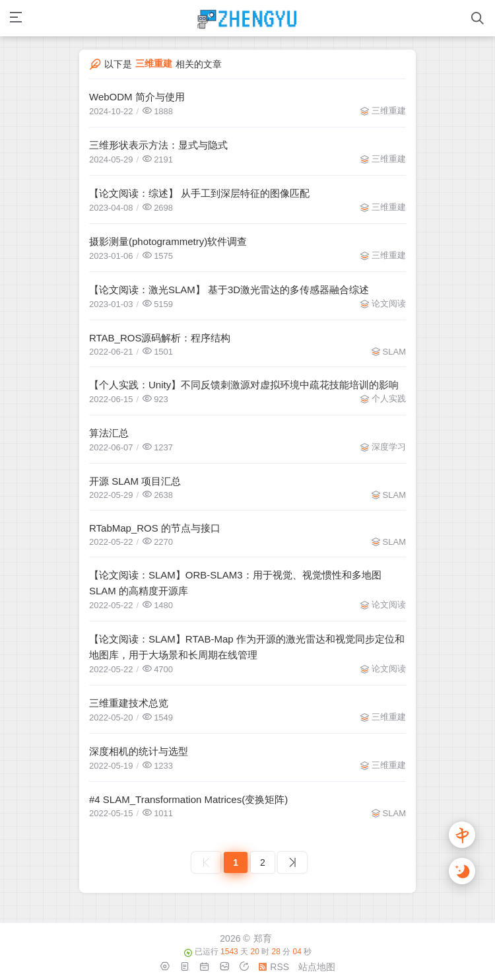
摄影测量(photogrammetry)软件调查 (168, 241)
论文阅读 (389, 303)
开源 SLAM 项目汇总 (135, 481)
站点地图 (317, 967)
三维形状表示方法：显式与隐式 (158, 145)
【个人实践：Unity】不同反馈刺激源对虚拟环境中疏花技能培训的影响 (244, 385)
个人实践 (389, 399)
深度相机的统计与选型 (139, 751)
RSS (274, 967)
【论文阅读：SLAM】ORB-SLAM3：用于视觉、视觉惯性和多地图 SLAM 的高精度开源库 (235, 583)
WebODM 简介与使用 (137, 97)
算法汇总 (109, 433)
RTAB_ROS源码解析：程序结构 (160, 338)
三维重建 (389, 111)
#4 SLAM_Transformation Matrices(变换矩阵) (188, 799)
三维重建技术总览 (129, 703)
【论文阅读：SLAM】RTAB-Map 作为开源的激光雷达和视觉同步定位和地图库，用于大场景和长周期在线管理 (247, 647)
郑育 (263, 938)
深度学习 (389, 447)
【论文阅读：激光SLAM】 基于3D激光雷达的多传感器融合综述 (229, 290)
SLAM (394, 352)
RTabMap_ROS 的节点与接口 (155, 528)
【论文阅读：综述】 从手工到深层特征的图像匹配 (199, 193)
